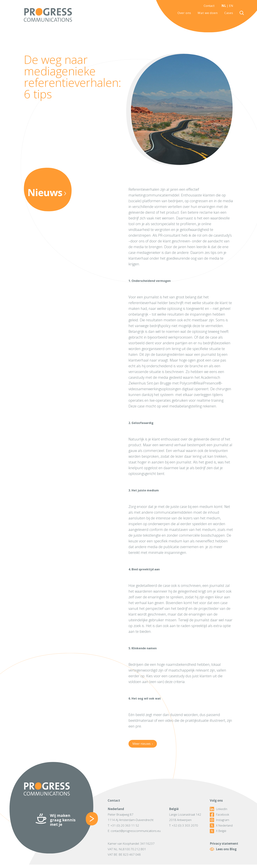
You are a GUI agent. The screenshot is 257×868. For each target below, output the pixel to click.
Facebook (219, 815)
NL (224, 6)
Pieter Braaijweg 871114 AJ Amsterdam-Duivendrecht (131, 817)
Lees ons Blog (223, 849)
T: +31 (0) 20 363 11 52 (123, 825)
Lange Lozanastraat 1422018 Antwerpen (185, 817)
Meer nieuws (143, 744)
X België (218, 831)
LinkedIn (219, 809)
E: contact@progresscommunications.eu (134, 831)
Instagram (219, 820)
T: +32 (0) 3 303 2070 (184, 825)
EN (231, 6)
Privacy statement (224, 844)
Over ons (184, 13)
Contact (209, 6)
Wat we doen (208, 13)
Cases (229, 13)
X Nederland (221, 825)
